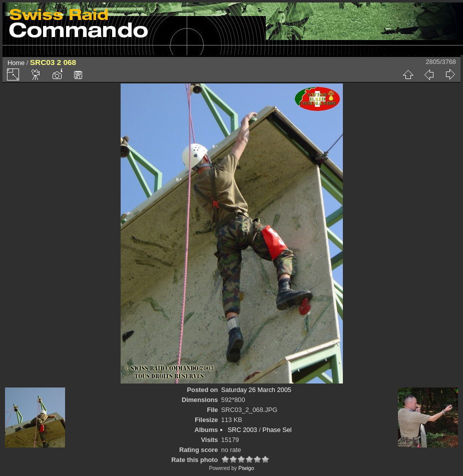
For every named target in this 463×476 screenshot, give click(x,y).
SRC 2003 (243, 430)
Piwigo (246, 468)
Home (16, 63)
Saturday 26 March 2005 (256, 390)
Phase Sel (277, 430)
